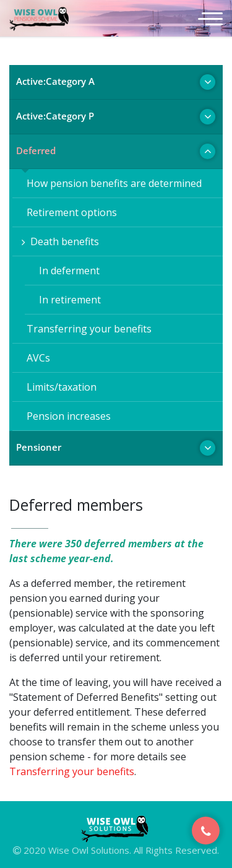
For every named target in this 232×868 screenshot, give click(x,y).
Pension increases (66, 416)
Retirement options (69, 212)
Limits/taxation (59, 387)
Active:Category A (55, 81)
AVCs (36, 358)
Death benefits (60, 241)
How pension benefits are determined (112, 183)
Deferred (36, 150)
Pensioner (39, 447)
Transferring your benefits (87, 329)
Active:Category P (55, 116)
